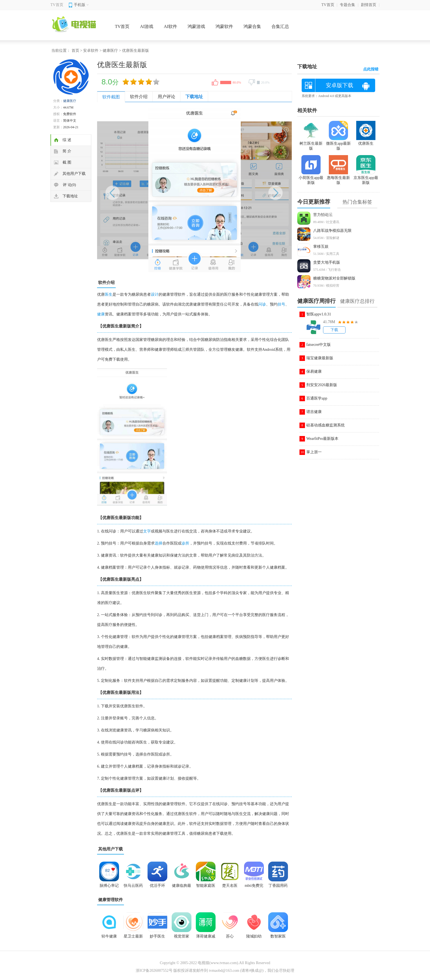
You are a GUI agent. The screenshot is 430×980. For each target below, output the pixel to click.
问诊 (262, 304)
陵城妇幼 (254, 936)
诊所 (185, 543)
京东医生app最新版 (366, 178)
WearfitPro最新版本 (322, 439)
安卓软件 (91, 51)
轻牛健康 (109, 936)
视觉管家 (182, 936)
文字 (147, 531)
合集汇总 (280, 26)
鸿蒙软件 (224, 26)
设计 (155, 294)
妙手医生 (157, 936)
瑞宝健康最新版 (320, 358)
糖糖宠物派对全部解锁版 (334, 278)
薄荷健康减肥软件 (206, 938)
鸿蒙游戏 (196, 26)
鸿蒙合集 (252, 26)
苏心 (230, 936)
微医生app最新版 (338, 144)
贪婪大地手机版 (327, 262)
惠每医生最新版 (338, 178)
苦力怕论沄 (323, 215)
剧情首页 (369, 5)
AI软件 (170, 26)
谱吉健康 (314, 412)
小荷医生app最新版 (311, 178)
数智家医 (278, 936)
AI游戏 (147, 26)
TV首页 (57, 5)
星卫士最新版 (133, 938)
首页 (75, 51)
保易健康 (314, 371)
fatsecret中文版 (319, 345)
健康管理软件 (111, 900)
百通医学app (317, 398)
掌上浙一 (314, 452)
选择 (159, 543)
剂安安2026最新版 (322, 385)
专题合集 (347, 5)
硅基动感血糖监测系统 (326, 425)
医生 (109, 294)
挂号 (281, 304)
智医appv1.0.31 (319, 314)
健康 (101, 314)
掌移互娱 (321, 247)
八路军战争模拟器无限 (332, 231)
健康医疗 (110, 51)
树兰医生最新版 (311, 144)
